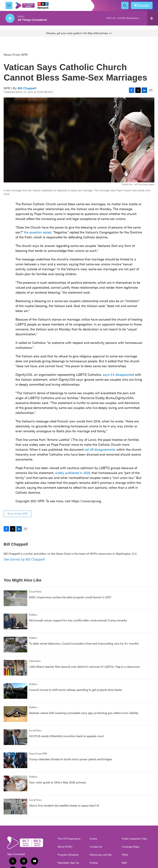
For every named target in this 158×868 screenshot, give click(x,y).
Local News (35, 592)
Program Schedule (68, 855)
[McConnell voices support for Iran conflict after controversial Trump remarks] (15, 621)
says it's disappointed (118, 374)
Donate (143, 6)
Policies (94, 863)
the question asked (38, 232)
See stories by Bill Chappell (24, 559)
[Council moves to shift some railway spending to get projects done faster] (15, 691)
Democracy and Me (101, 855)
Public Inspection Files (134, 839)
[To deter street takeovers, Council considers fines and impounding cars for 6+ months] (15, 645)
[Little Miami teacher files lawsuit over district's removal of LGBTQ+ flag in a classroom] (15, 668)
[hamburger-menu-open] (9, 5)
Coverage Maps (131, 847)
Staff (124, 863)
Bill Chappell (27, 88)
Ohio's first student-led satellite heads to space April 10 (64, 805)
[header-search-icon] (125, 5)
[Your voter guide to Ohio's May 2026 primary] (15, 783)
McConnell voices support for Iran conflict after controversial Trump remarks (78, 620)
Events (93, 839)
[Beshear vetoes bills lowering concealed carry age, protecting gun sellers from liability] (15, 714)
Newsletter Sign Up (68, 863)
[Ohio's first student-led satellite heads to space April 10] (15, 807)
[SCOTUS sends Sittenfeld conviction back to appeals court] (15, 737)
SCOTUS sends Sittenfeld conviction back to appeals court (66, 736)
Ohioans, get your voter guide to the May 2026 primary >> (79, 33)
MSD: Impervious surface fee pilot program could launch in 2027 (70, 597)
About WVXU (65, 847)
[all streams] (153, 18)
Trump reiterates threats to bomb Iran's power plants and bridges (71, 759)
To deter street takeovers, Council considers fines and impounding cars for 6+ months (84, 643)
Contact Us (96, 847)
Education (35, 661)
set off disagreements (100, 449)
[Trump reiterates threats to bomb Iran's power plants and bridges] (15, 760)
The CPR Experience (69, 839)
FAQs (125, 855)
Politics (33, 615)
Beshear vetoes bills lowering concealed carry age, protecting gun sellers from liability (84, 713)
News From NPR (16, 55)
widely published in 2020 (73, 473)
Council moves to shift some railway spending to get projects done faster (76, 690)
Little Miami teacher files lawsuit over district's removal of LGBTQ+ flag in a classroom (84, 667)
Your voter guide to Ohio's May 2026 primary (58, 782)
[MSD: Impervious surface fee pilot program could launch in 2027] (15, 598)
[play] (10, 18)
